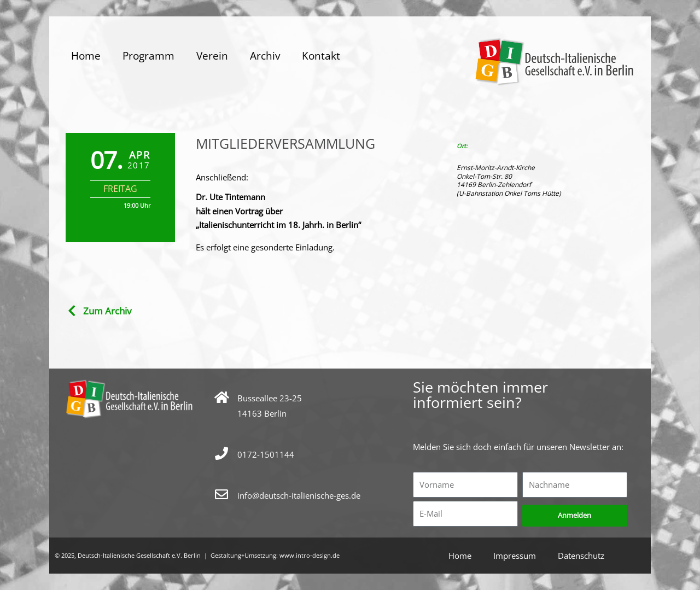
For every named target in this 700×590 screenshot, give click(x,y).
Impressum (515, 556)
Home (86, 56)
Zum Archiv (107, 311)
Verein (212, 56)
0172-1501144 (266, 454)
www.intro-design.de (310, 555)
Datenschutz (581, 556)
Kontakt (321, 56)
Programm (148, 56)
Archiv (265, 56)
